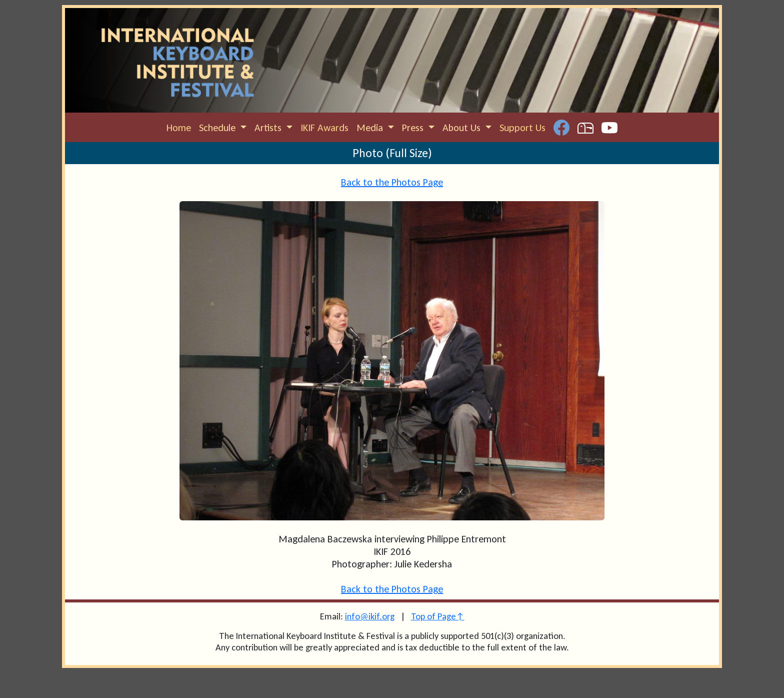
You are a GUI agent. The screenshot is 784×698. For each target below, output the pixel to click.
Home (179, 128)
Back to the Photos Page (392, 182)
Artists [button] (269, 128)
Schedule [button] (218, 128)
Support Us (522, 128)
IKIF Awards (324, 128)
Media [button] (371, 128)
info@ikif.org (370, 616)
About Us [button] (463, 128)
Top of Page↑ (438, 616)
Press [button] (414, 128)
